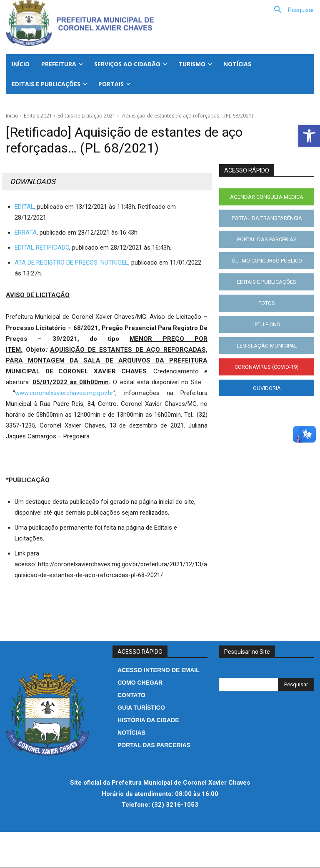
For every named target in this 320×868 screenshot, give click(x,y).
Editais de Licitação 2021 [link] (86, 116)
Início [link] (12, 116)
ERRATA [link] (26, 233)
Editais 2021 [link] (38, 116)
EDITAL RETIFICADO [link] (42, 248)
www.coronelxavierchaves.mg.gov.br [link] (64, 393)
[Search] (296, 685)
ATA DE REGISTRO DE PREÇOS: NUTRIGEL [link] (71, 263)
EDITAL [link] (24, 207)
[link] (309, 136)
